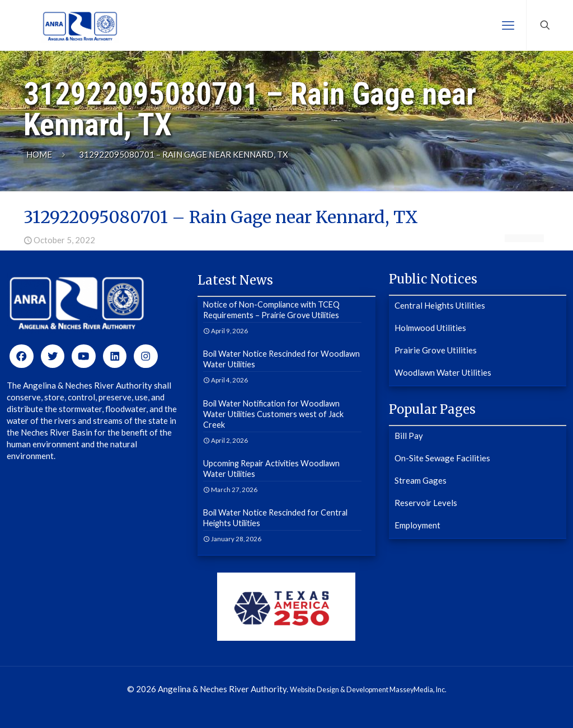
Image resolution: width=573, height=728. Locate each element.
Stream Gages (421, 480)
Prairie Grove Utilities (436, 350)
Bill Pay (409, 436)
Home (39, 154)
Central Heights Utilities (440, 305)
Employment (417, 525)
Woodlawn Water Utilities (443, 372)
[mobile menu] (508, 25)
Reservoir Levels (426, 503)
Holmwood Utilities (430, 328)
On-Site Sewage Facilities (442, 458)
